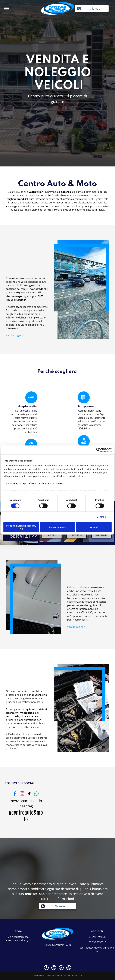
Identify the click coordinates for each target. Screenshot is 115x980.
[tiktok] (29, 794)
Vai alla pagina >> (16, 335)
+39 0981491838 (32, 894)
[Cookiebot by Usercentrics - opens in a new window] (98, 450)
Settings (101, 517)
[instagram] (22, 794)
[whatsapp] (37, 794)
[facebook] (15, 794)
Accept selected (57, 527)
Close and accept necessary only (21, 527)
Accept (94, 527)
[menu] (7, 9)
